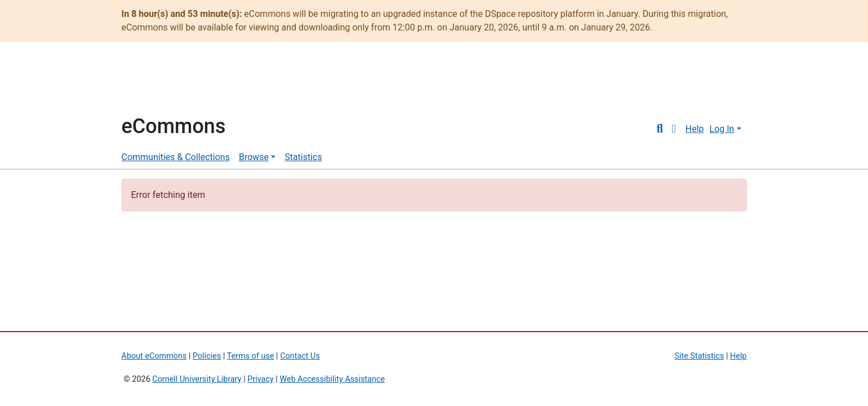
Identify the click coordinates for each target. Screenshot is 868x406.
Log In (722, 129)
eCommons (174, 126)
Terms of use (251, 356)
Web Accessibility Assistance (332, 379)
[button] (674, 129)
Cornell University (150, 83)
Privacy (261, 379)
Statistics (303, 157)
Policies (207, 356)
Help (695, 129)
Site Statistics (700, 356)
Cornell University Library (197, 379)
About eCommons (154, 356)
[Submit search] (660, 129)
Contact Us (300, 356)
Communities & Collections (176, 157)
